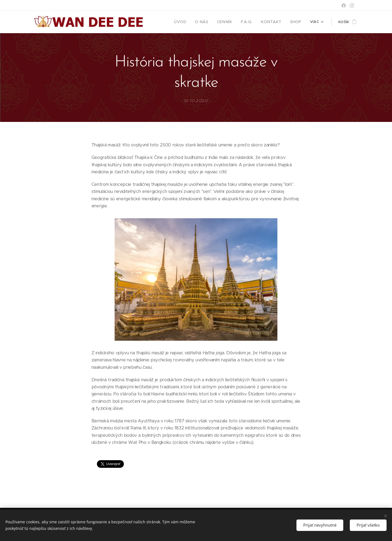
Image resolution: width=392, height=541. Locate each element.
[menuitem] (189, 22)
